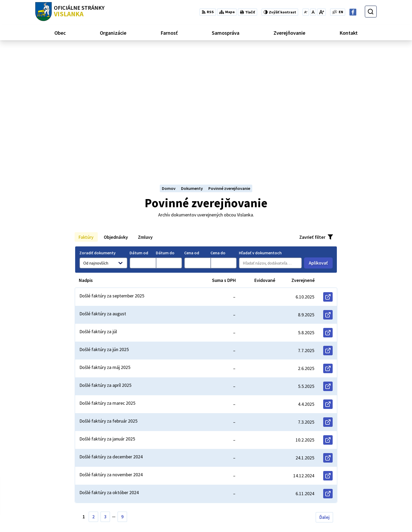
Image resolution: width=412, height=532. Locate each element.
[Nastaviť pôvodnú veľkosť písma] (313, 12)
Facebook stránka (344, 512)
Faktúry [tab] (86, 113)
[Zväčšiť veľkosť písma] (321, 12)
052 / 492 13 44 (341, 499)
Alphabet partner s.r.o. (104, 473)
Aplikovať (321, 141)
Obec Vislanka (78, 478)
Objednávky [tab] (116, 113)
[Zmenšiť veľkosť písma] (306, 12)
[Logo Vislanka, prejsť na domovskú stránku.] (70, 12)
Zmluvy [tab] (145, 113)
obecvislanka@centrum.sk (352, 505)
